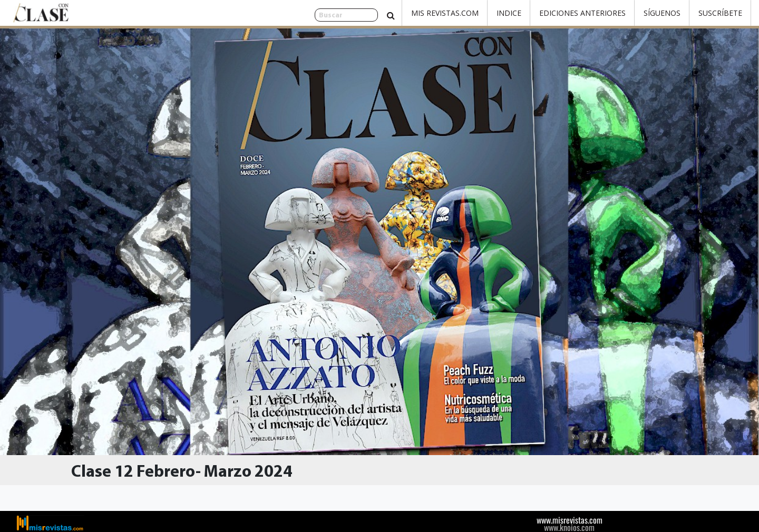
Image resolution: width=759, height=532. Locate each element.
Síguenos (662, 13)
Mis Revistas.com (445, 13)
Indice (509, 13)
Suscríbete (720, 13)
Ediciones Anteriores (582, 13)
